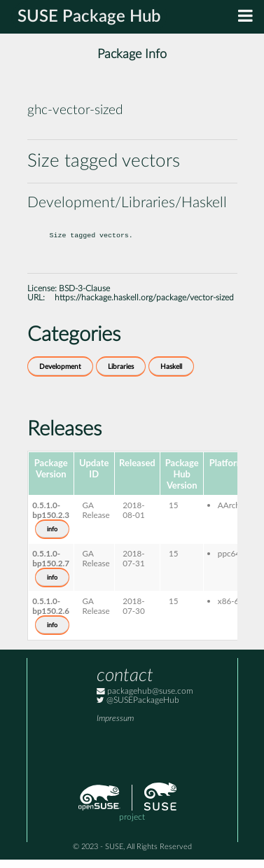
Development (60, 375)
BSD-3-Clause (84, 297)
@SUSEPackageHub (138, 709)
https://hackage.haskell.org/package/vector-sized (144, 306)
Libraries (121, 375)
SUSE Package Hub (89, 17)
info (52, 538)
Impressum (115, 727)
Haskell (171, 375)
